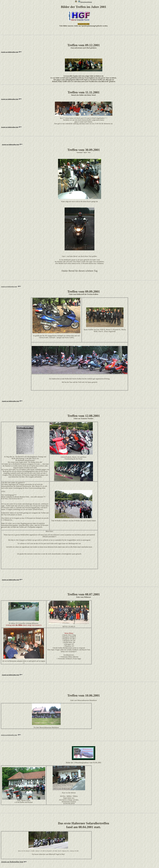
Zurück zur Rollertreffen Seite (10, 145)
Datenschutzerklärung (86, 2)
